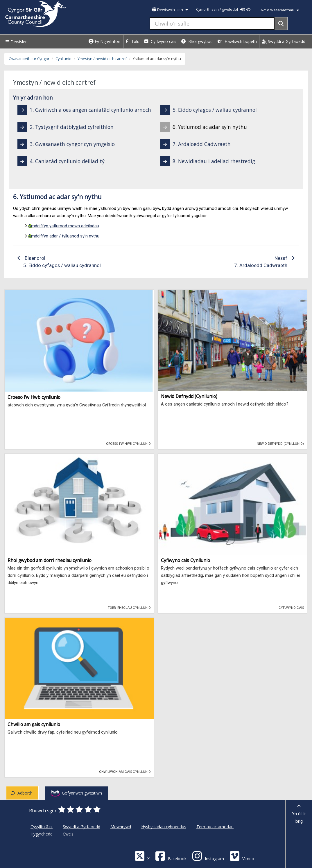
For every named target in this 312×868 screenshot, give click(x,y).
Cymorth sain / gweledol (223, 9)
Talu (133, 41)
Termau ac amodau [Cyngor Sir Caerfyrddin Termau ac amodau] (215, 827)
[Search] (281, 24)
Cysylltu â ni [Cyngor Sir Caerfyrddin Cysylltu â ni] (42, 827)
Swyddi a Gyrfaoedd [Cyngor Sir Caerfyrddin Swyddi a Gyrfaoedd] (81, 827)
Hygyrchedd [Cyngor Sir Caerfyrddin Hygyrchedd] (42, 834)
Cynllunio (63, 59)
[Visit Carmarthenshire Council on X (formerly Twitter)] (142, 856)
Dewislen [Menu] (16, 42)
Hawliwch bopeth (237, 41)
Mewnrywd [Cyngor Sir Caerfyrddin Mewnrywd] (121, 827)
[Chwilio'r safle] (212, 24)
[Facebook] (171, 856)
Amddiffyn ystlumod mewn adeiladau (64, 226)
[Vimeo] (242, 856)
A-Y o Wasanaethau (280, 10)
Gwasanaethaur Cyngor (29, 59)
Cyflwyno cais (160, 41)
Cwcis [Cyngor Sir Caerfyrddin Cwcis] (68, 834)
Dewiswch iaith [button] (170, 10)
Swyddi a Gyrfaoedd (284, 41)
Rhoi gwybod (197, 41)
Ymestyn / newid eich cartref (102, 59)
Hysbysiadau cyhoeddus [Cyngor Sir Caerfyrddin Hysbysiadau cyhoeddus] (164, 827)
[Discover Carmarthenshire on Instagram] (208, 856)
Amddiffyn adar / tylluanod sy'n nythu (64, 236)
